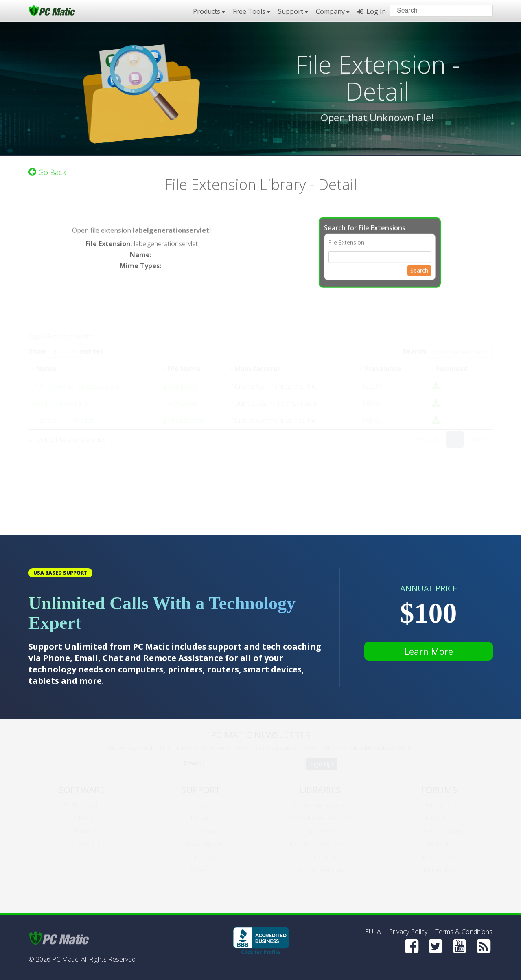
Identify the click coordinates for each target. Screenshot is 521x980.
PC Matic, (66, 959)
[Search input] (435, 12)
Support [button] (293, 11)
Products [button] (209, 11)
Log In (372, 11)
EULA (373, 932)
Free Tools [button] (251, 11)
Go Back (47, 167)
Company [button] (333, 11)
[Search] (479, 10)
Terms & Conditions (464, 932)
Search (419, 265)
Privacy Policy (408, 932)
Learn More (429, 651)
